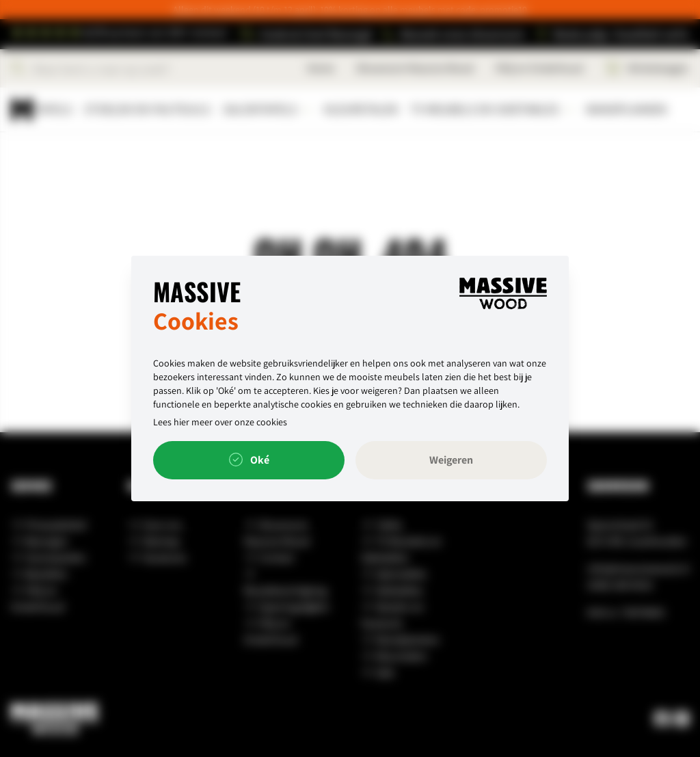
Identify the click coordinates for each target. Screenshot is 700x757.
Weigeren (451, 460)
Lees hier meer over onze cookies (220, 422)
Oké (249, 460)
